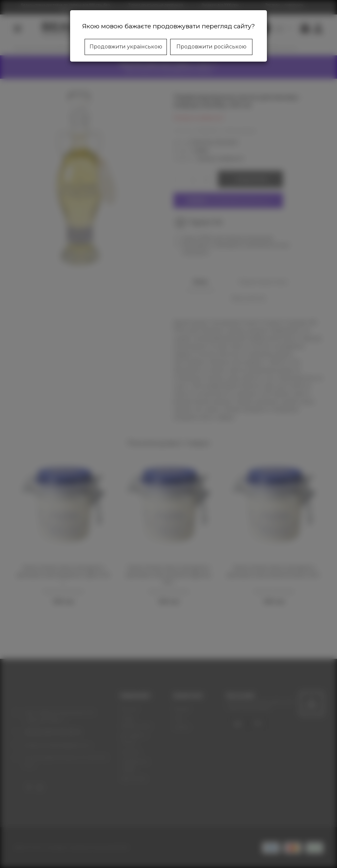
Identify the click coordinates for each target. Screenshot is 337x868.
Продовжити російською (211, 47)
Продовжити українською (126, 47)
